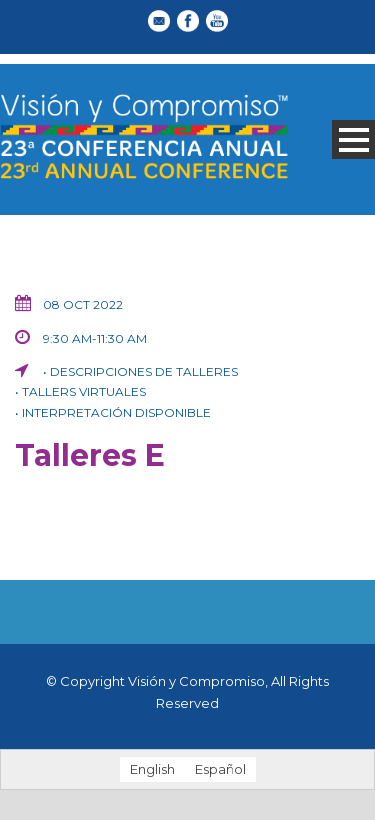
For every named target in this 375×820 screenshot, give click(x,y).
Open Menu (353, 139)
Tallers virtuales (84, 391)
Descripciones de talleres (144, 371)
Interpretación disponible (116, 412)
